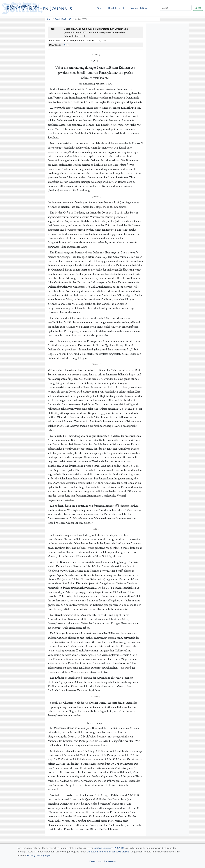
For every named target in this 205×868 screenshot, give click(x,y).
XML (66, 45)
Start (100, 8)
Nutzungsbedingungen (39, 855)
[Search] (176, 8)
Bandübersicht (116, 8)
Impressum (110, 861)
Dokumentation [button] (139, 8)
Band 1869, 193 (63, 19)
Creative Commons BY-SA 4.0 (109, 848)
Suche (198, 8)
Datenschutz (96, 861)
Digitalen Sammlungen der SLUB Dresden (109, 852)
